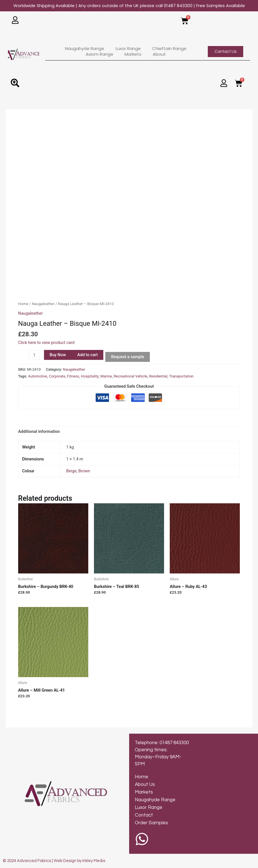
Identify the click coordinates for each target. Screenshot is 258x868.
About (159, 54)
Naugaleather (43, 304)
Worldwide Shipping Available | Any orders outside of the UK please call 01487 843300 (129, 6)
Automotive (38, 376)
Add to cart (87, 355)
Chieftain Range (169, 49)
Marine (106, 376)
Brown (84, 471)
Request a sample (127, 357)
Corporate (57, 376)
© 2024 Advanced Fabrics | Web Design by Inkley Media (54, 861)
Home (23, 304)
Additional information (39, 431)
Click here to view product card (46, 343)
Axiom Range (99, 54)
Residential (158, 376)
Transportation (181, 376)
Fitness (73, 376)
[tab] (39, 432)
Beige (71, 471)
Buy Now (58, 355)
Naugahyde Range (85, 49)
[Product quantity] (34, 355)
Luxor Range (128, 49)
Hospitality (90, 376)
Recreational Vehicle (130, 376)
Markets (133, 54)
